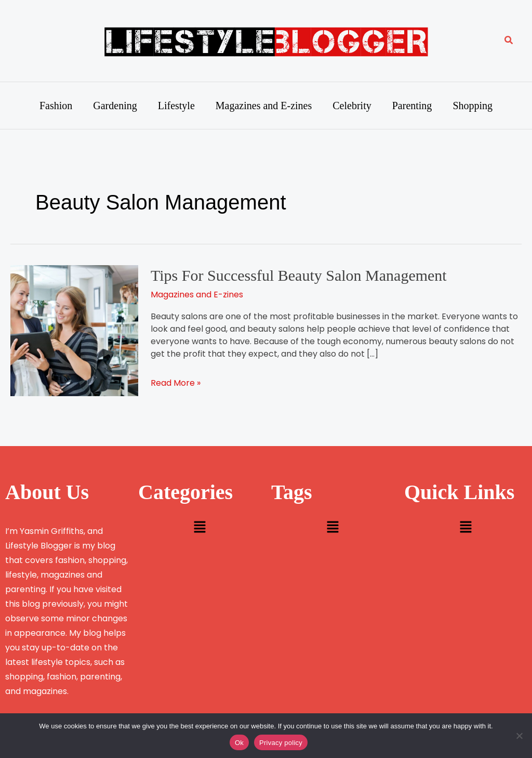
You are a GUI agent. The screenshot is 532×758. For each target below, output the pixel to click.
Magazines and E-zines (264, 106)
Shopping (473, 106)
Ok (239, 743)
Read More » (176, 383)
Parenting (412, 106)
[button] (509, 41)
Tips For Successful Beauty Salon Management (299, 275)
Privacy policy (281, 743)
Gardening (115, 106)
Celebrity (352, 106)
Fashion (56, 106)
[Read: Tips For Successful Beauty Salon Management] (74, 330)
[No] (519, 736)
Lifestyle (176, 106)
